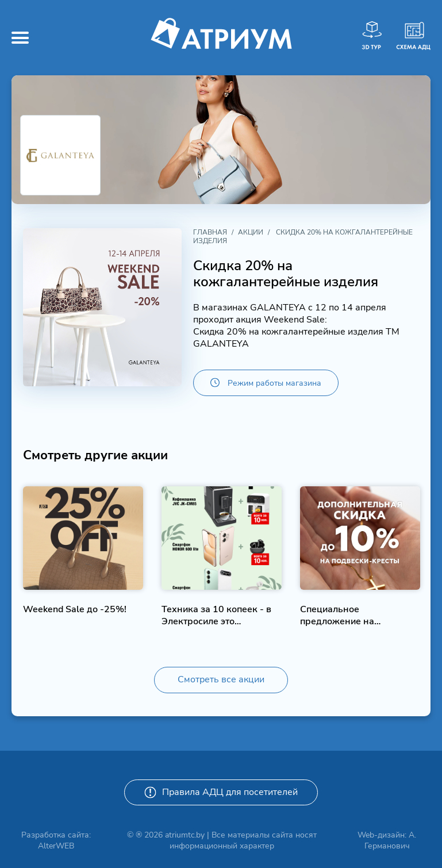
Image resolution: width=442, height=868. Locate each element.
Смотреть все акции (221, 679)
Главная (210, 232)
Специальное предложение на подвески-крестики (343, 615)
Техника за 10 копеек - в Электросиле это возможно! (216, 615)
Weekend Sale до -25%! (75, 610)
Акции (251, 232)
